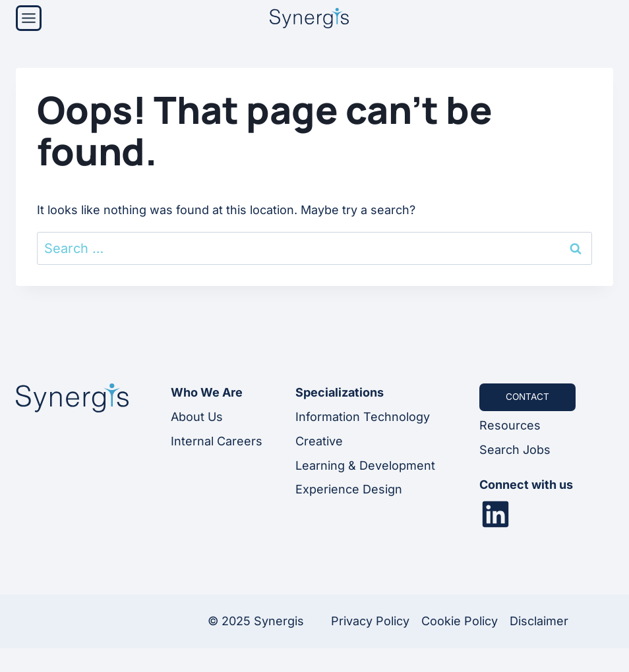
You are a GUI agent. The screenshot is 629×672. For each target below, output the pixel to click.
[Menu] (29, 18)
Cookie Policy (460, 622)
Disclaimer (539, 622)
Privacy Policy (370, 622)
